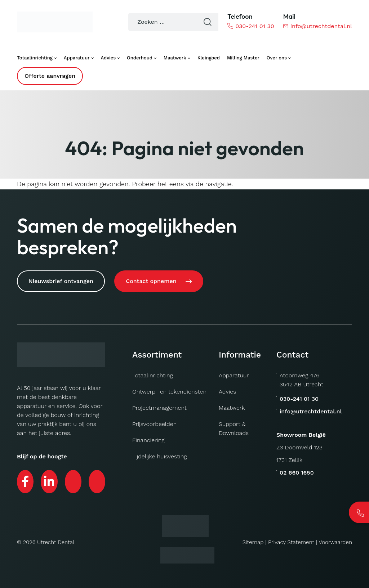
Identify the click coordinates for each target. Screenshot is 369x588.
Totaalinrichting (153, 374)
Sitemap (254, 540)
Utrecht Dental (55, 540)
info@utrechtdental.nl (318, 26)
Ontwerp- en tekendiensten (169, 390)
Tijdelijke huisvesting (159, 455)
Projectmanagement (159, 406)
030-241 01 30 (251, 26)
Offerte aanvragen (50, 76)
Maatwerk (232, 406)
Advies (227, 390)
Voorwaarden (335, 540)
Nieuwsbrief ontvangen (61, 281)
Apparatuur (234, 374)
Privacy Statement (292, 540)
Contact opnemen (152, 281)
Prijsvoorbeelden (154, 423)
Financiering (148, 439)
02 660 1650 (297, 471)
